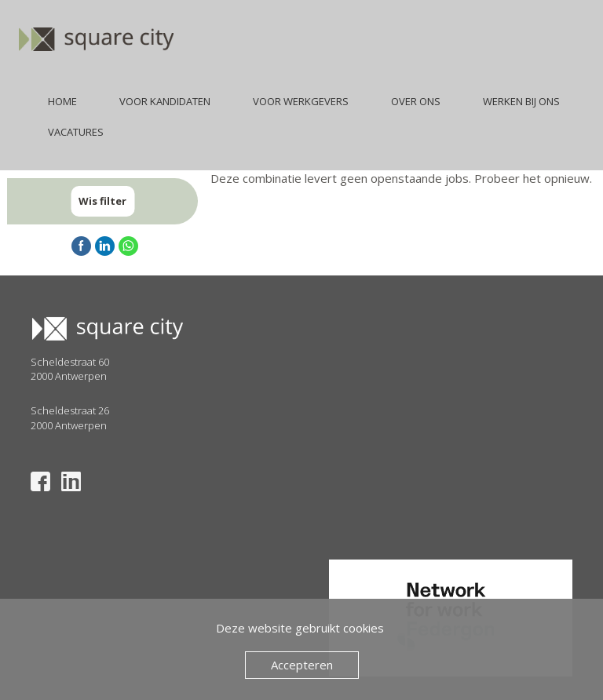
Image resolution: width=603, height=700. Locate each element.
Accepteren (302, 665)
